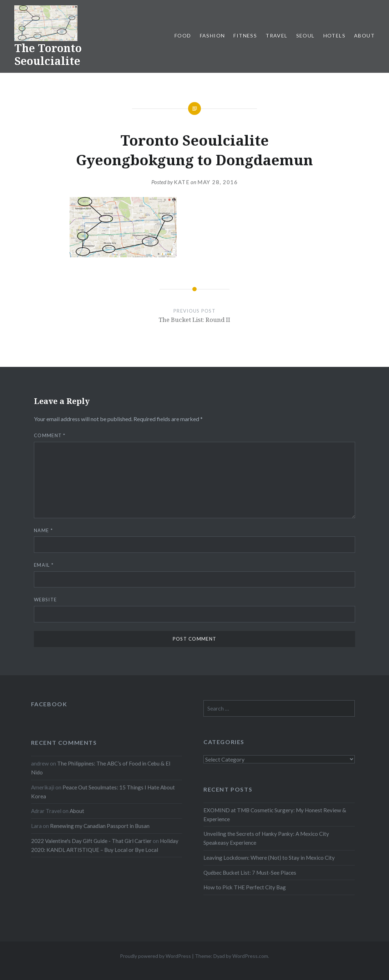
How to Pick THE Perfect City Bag (245, 887)
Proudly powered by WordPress (155, 956)
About (364, 36)
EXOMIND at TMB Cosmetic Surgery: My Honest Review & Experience (275, 815)
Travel (276, 36)
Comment (50, 435)
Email (44, 565)
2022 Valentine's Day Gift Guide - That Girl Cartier (91, 841)
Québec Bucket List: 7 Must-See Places (250, 873)
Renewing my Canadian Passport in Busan (100, 826)
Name (43, 530)
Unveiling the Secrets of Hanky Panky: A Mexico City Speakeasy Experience (266, 838)
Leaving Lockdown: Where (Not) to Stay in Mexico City (269, 858)
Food (183, 36)
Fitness (245, 36)
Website (45, 600)
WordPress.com (250, 956)
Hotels (334, 36)
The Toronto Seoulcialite (48, 54)
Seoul (305, 36)
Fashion (213, 36)
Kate (182, 182)
